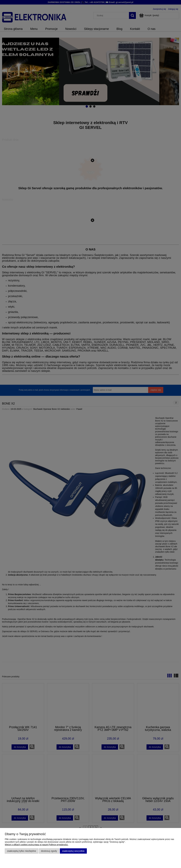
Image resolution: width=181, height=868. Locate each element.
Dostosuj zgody (49, 851)
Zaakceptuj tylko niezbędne (22, 851)
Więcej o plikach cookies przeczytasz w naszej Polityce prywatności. (37, 845)
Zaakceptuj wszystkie (73, 851)
